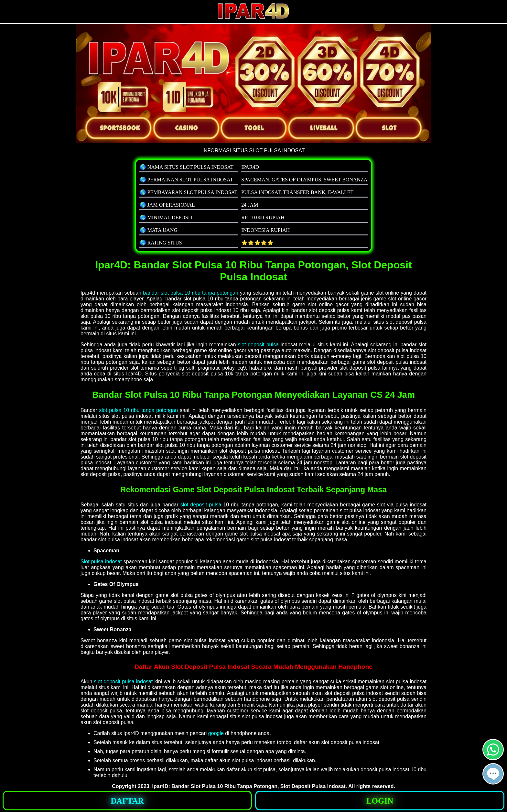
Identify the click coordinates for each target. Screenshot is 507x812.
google (216, 733)
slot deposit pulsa (258, 345)
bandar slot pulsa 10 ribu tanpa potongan (191, 293)
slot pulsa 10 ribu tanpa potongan (138, 410)
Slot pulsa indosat (101, 562)
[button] (493, 774)
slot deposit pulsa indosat (124, 682)
